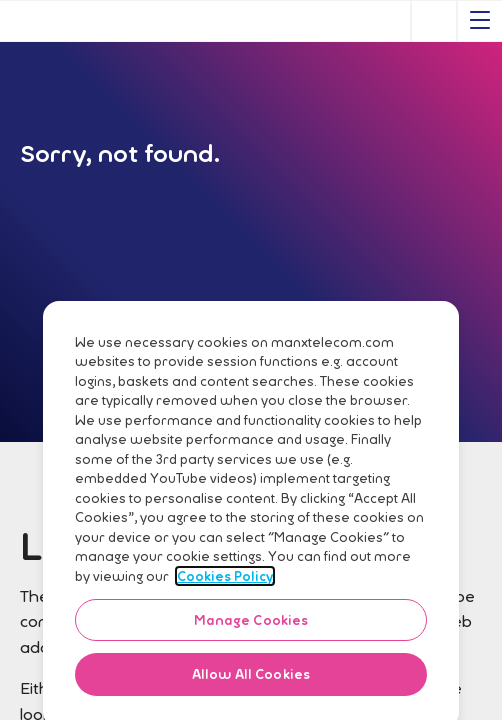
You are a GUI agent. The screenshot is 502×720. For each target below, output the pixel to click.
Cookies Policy (225, 587)
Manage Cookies (251, 631)
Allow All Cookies (251, 685)
